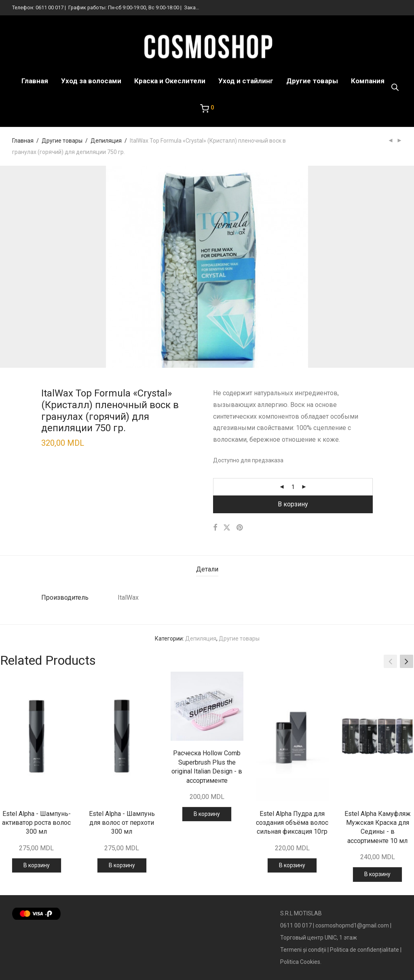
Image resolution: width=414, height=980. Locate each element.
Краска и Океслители (170, 81)
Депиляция (106, 141)
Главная (35, 81)
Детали (207, 569)
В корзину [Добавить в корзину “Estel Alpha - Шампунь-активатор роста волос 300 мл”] (37, 865)
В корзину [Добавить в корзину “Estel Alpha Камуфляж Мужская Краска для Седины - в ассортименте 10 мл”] (377, 874)
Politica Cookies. (301, 962)
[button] (407, 662)
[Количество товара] (293, 487)
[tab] (207, 570)
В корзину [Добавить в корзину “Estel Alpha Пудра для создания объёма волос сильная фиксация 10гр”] (292, 865)
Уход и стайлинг (246, 81)
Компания (368, 81)
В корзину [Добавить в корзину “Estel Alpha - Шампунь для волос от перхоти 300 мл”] (122, 865)
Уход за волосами (91, 81)
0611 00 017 (50, 7)
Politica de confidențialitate (364, 950)
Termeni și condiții (303, 950)
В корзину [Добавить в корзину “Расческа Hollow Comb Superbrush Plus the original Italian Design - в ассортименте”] (207, 814)
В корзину (293, 504)
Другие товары (312, 81)
